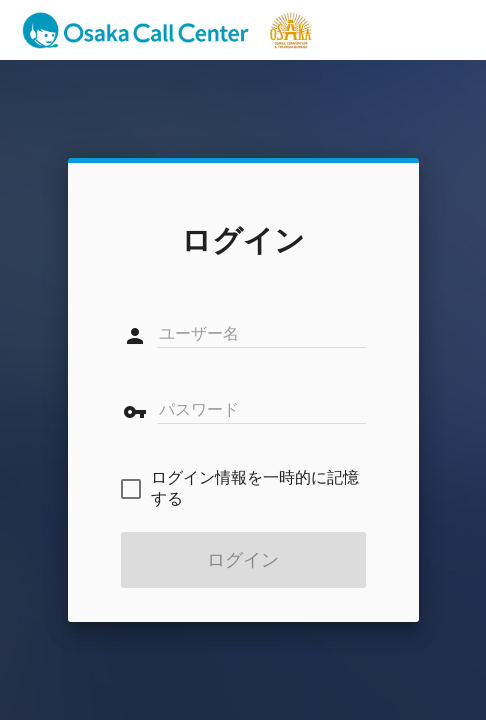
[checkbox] (243, 489)
